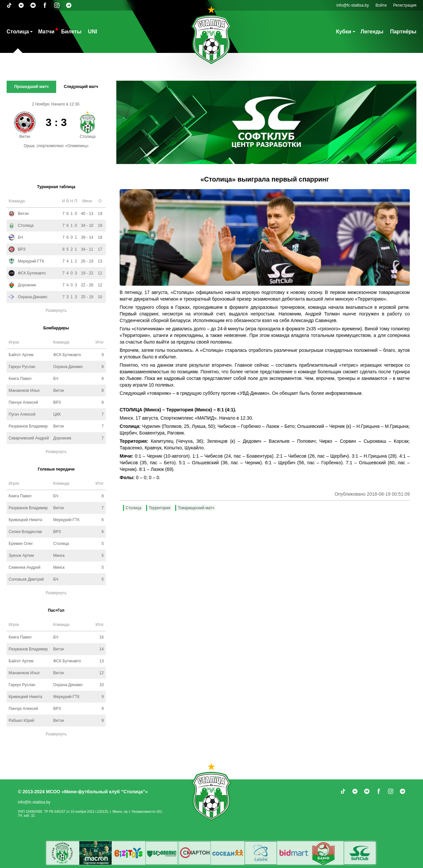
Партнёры (403, 32)
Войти (381, 5)
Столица (18, 32)
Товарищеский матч (196, 508)
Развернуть (56, 310)
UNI (93, 32)
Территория (159, 508)
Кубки (344, 32)
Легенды (372, 32)
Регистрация (405, 5)
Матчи (46, 32)
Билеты (71, 32)
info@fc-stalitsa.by (353, 5)
